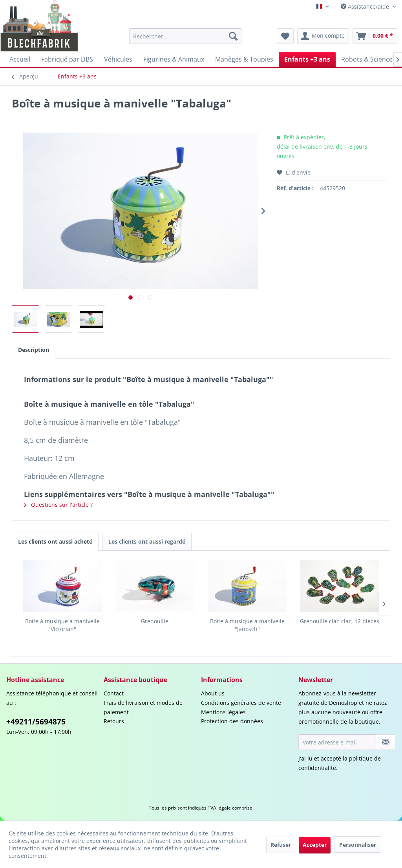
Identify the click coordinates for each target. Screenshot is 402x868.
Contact (114, 693)
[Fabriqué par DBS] (67, 59)
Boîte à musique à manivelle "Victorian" (62, 625)
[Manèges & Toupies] (244, 59)
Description (34, 350)
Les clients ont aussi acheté (55, 541)
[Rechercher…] (185, 36)
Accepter (315, 845)
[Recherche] (233, 36)
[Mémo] (285, 36)
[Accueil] (20, 59)
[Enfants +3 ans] (307, 59)
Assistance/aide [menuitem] (366, 6)
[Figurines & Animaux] (174, 59)
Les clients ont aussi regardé (147, 541)
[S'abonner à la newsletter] (386, 742)
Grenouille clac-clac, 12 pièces (340, 621)
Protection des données (232, 721)
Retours (114, 721)
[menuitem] (185, 36)
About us (213, 693)
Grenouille (155, 621)
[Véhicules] (118, 59)
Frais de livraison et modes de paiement (143, 707)
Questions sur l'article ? (58, 505)
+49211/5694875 (36, 722)
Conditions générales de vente (241, 703)
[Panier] (375, 36)
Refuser (281, 845)
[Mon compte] (323, 36)
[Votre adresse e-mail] (337, 742)
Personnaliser (358, 845)
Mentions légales (223, 712)
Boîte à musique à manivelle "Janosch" (247, 625)
